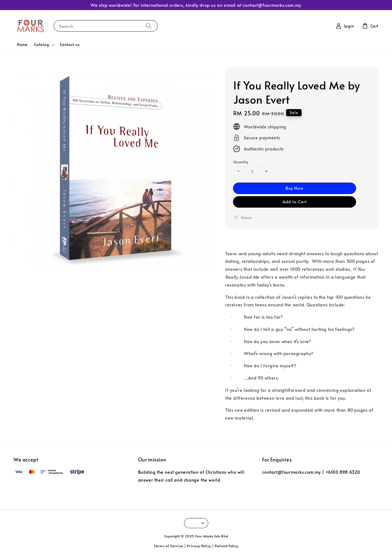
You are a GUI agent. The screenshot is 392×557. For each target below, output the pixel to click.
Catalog (41, 45)
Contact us (70, 44)
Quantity (241, 162)
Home (22, 44)
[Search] (149, 26)
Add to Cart (295, 201)
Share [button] (242, 218)
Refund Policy (226, 546)
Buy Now (295, 188)
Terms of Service (169, 546)
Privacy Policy (199, 546)
